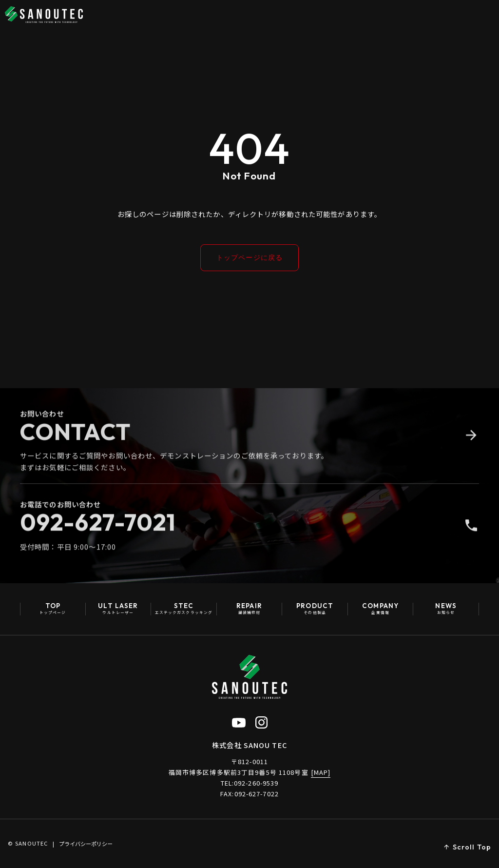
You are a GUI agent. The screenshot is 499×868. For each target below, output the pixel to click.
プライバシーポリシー (86, 844)
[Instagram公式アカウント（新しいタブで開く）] (261, 722)
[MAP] (321, 772)
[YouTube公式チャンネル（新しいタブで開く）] (239, 722)
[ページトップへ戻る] (467, 848)
